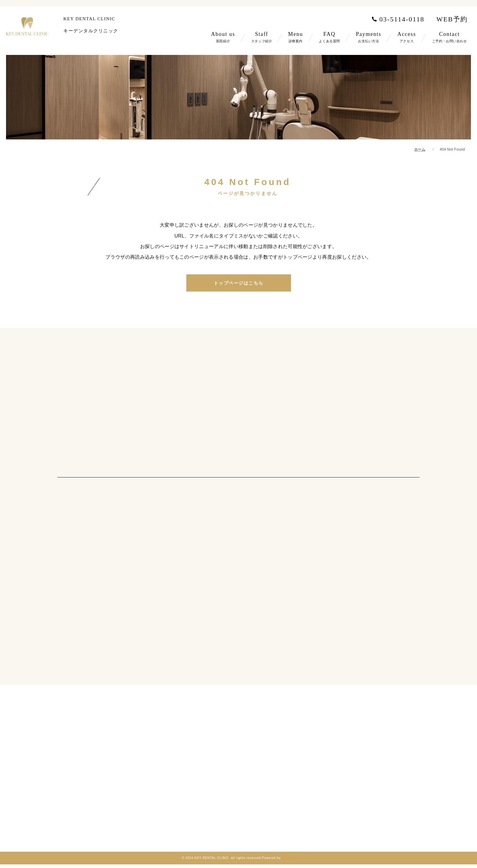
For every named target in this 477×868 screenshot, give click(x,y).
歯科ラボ (289, 858)
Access (407, 37)
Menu (295, 37)
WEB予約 (452, 19)
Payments (369, 37)
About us (223, 37)
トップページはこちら (239, 283)
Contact (450, 37)
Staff (262, 37)
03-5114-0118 (397, 19)
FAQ (329, 37)
